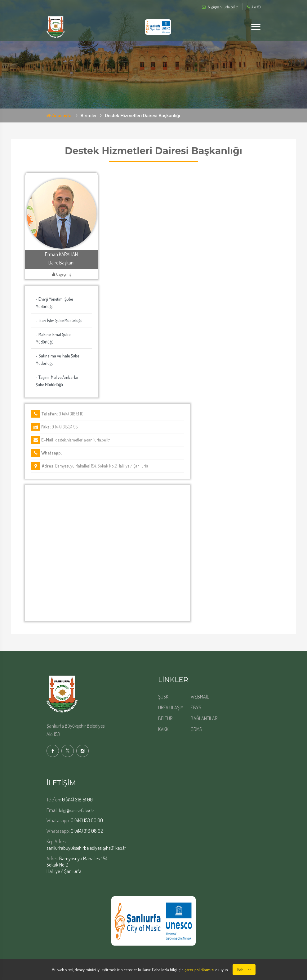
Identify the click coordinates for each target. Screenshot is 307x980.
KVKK (163, 729)
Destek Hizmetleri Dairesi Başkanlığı (142, 116)
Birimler (89, 116)
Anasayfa (59, 116)
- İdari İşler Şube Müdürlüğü (59, 320)
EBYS (196, 707)
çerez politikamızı (199, 970)
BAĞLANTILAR (204, 718)
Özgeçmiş (62, 274)
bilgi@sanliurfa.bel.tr (77, 810)
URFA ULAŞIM (171, 707)
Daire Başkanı (61, 263)
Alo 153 (254, 7)
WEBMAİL (200, 697)
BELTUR (165, 718)
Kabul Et (244, 970)
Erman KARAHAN (61, 254)
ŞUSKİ (164, 697)
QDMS (196, 729)
